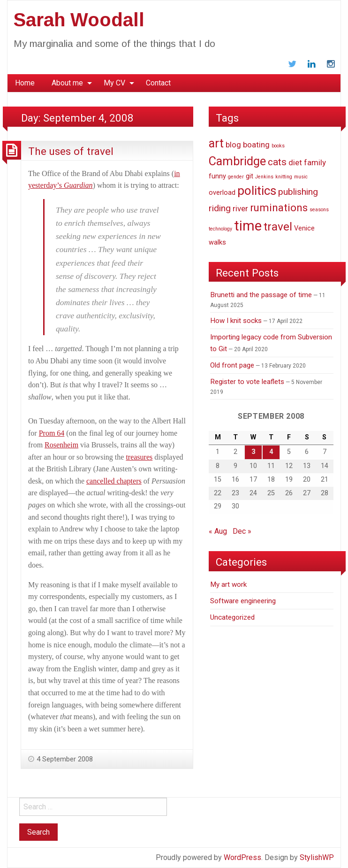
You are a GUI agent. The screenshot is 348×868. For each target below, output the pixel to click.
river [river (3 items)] (240, 208)
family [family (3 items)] (315, 162)
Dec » (242, 531)
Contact (158, 83)
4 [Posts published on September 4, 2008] (271, 452)
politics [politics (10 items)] (257, 191)
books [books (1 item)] (278, 146)
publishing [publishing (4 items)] (298, 192)
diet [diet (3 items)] (295, 162)
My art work (228, 584)
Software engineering (243, 601)
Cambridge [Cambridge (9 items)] (237, 161)
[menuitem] (25, 83)
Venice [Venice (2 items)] (304, 228)
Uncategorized (232, 617)
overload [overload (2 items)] (222, 193)
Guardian (77, 185)
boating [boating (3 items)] (256, 145)
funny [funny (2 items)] (217, 176)
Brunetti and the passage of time (261, 295)
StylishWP (317, 857)
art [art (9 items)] (216, 143)
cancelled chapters (114, 481)
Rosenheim (61, 445)
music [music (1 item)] (301, 177)
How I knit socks (236, 321)
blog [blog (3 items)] (233, 145)
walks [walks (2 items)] (217, 242)
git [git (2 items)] (250, 176)
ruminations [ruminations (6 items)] (279, 207)
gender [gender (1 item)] (236, 177)
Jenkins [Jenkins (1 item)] (264, 177)
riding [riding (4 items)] (220, 208)
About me (67, 83)
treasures (139, 457)
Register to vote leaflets (247, 382)
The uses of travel (71, 151)
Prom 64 (52, 433)
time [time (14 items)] (248, 226)
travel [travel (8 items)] (278, 227)
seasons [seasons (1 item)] (319, 210)
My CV (114, 83)
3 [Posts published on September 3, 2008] (253, 452)
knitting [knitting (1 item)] (284, 177)
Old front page (232, 365)
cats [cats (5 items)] (277, 162)
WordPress (242, 857)
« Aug (218, 531)
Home (25, 83)
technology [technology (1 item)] (220, 229)
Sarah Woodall (79, 20)
